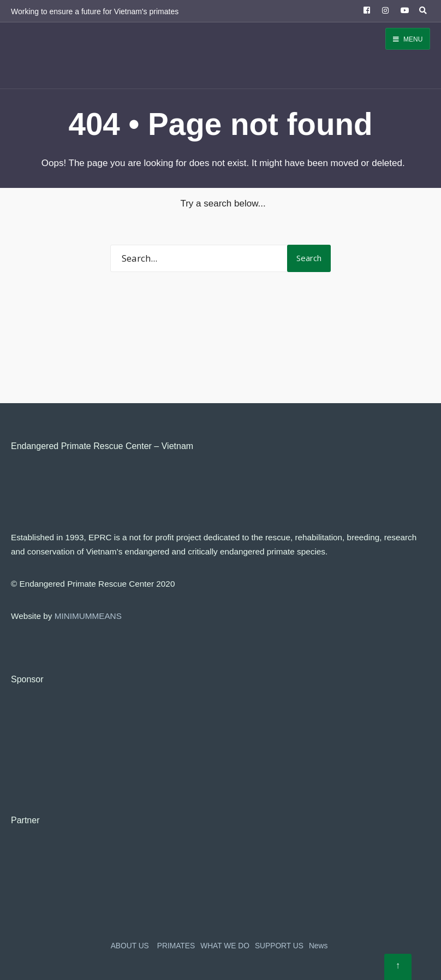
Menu (408, 39)
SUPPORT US (279, 946)
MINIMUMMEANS (88, 616)
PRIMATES (176, 946)
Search (309, 258)
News (318, 946)
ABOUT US (130, 946)
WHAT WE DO (225, 946)
